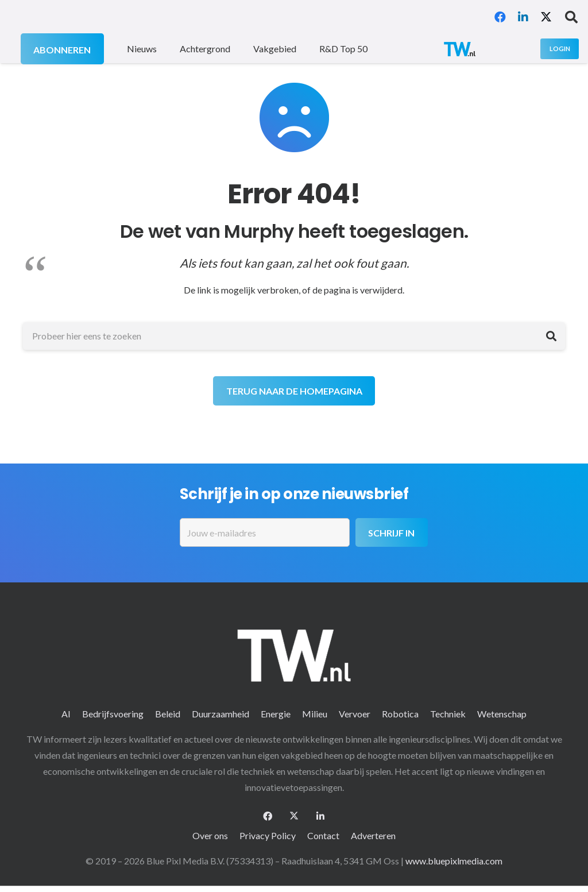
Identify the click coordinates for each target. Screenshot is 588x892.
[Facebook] (500, 17)
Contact (323, 835)
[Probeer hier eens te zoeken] (294, 336)
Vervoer (355, 714)
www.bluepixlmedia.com (454, 861)
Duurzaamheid (220, 714)
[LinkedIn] (523, 17)
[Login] (560, 49)
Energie (276, 714)
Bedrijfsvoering (113, 714)
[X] (546, 17)
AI (66, 714)
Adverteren (373, 835)
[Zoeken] (551, 336)
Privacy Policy (268, 835)
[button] (571, 17)
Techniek (448, 714)
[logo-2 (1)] (459, 49)
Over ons (210, 835)
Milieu (315, 714)
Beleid (168, 714)
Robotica (400, 714)
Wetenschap (502, 714)
